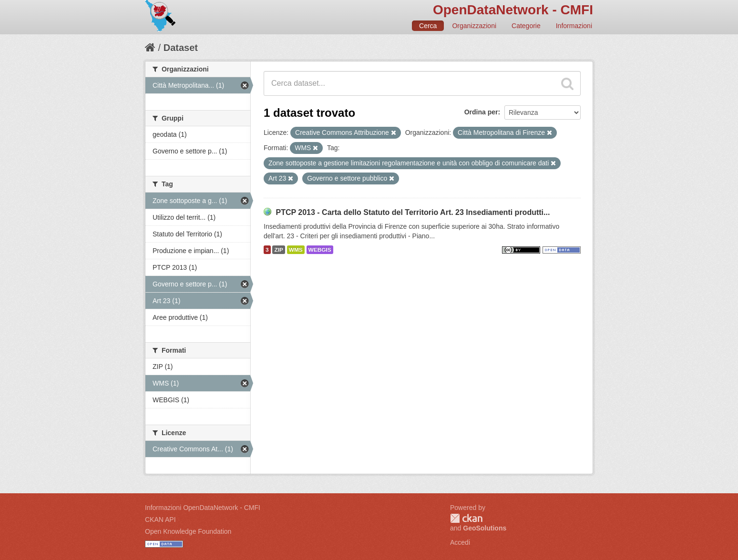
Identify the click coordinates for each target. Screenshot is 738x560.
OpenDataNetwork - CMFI (513, 10)
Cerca (428, 26)
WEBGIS (320, 250)
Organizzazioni (474, 26)
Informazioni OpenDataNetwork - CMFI (203, 508)
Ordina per (481, 112)
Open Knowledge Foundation (188, 531)
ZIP (278, 250)
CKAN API (160, 519)
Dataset (181, 48)
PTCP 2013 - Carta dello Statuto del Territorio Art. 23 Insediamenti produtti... (413, 212)
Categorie (526, 26)
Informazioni (574, 26)
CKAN (466, 518)
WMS (296, 250)
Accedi (460, 542)
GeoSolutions (485, 528)
